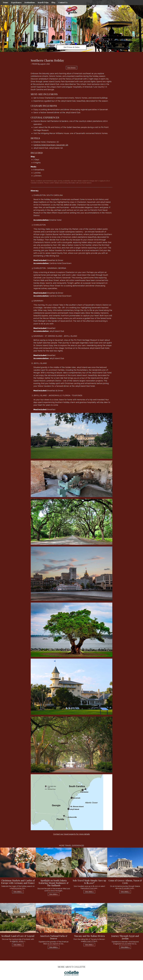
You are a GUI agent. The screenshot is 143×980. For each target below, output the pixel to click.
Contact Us (63, 2)
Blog (53, 2)
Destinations (30, 2)
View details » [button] (18, 892)
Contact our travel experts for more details (71, 834)
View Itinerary (72, 68)
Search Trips (43, 2)
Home (6, 2)
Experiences (16, 2)
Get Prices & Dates (72, 47)
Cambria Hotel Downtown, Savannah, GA (51, 145)
